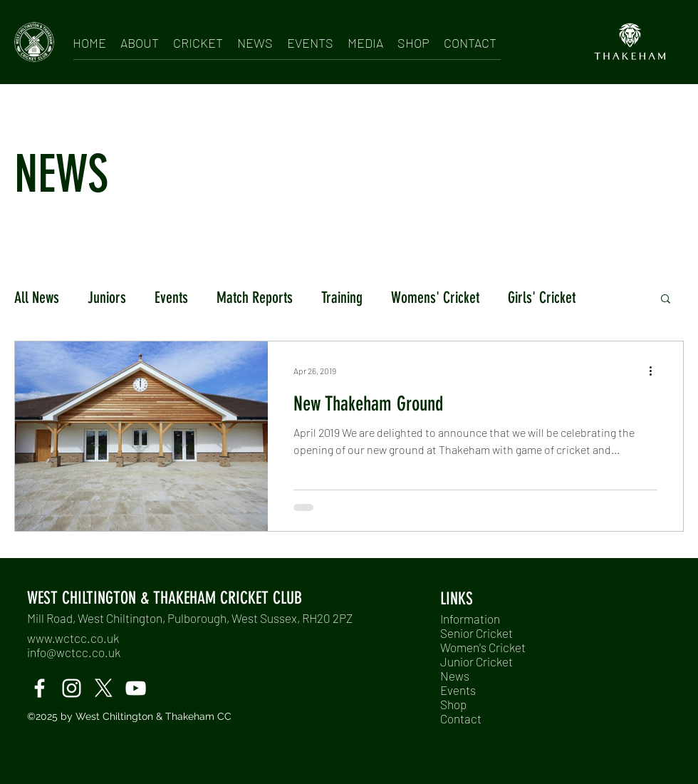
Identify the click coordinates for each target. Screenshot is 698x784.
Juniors (107, 298)
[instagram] (72, 688)
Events (171, 298)
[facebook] (40, 688)
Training (342, 298)
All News (37, 298)
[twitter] (104, 688)
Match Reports (255, 298)
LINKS (457, 599)
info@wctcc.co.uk (74, 652)
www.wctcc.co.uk (73, 638)
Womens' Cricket (435, 298)
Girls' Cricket (542, 298)
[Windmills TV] (136, 688)
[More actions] (655, 371)
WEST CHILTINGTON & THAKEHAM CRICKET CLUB (165, 598)
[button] (140, 40)
